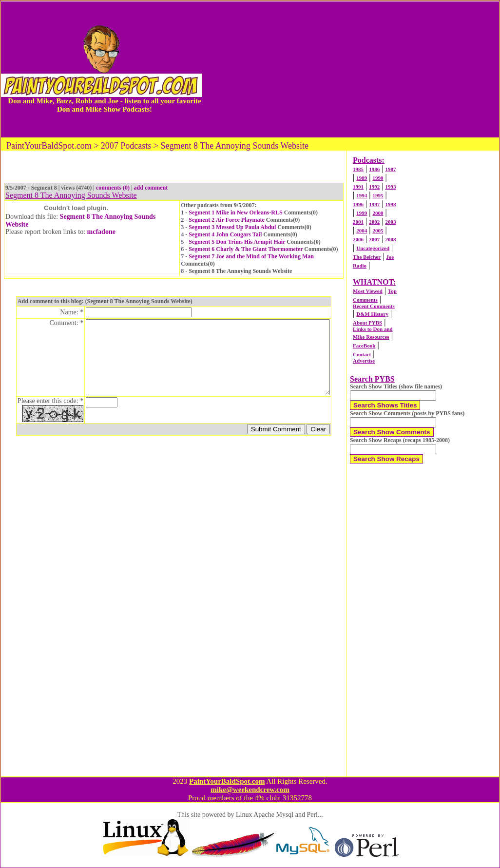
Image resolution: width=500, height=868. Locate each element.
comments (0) (113, 188)
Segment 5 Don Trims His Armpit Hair (237, 242)
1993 (390, 187)
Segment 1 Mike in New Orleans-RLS (235, 212)
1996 (358, 204)
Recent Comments (374, 306)
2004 (362, 231)
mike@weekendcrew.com (250, 790)
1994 (362, 195)
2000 (378, 213)
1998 (390, 204)
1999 (362, 213)
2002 (374, 222)
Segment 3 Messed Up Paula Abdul (232, 227)
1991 (358, 187)
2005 (378, 231)
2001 (358, 222)
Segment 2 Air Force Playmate (227, 220)
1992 (374, 187)
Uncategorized (373, 248)
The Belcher (367, 257)
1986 (374, 169)
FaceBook (364, 346)
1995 (378, 195)
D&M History (372, 314)
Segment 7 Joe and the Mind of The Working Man (251, 256)
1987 (390, 169)
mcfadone (101, 232)
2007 (374, 239)
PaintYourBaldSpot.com (227, 781)
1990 (378, 178)
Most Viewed (368, 291)
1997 (374, 204)
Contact (362, 354)
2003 (390, 222)
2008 (390, 239)
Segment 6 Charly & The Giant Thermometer (246, 249)
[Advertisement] (351, 69)
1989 (362, 178)
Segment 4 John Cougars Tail (225, 234)
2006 (358, 239)
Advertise (364, 361)
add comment (151, 188)
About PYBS (367, 323)
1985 (358, 169)
